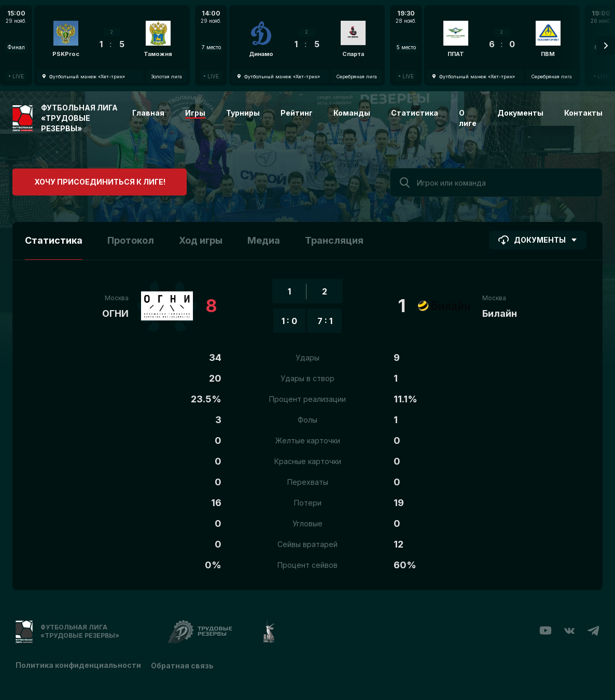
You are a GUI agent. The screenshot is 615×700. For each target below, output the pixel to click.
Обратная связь (183, 665)
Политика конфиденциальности (78, 665)
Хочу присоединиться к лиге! (90, 181)
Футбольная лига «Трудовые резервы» (79, 118)
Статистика (415, 113)
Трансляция (334, 240)
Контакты (583, 113)
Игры (195, 113)
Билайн (500, 313)
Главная (148, 113)
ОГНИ (115, 313)
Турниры (243, 113)
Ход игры (201, 240)
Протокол (131, 240)
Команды (352, 113)
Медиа (264, 240)
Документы (520, 113)
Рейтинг (297, 113)
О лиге (468, 118)
